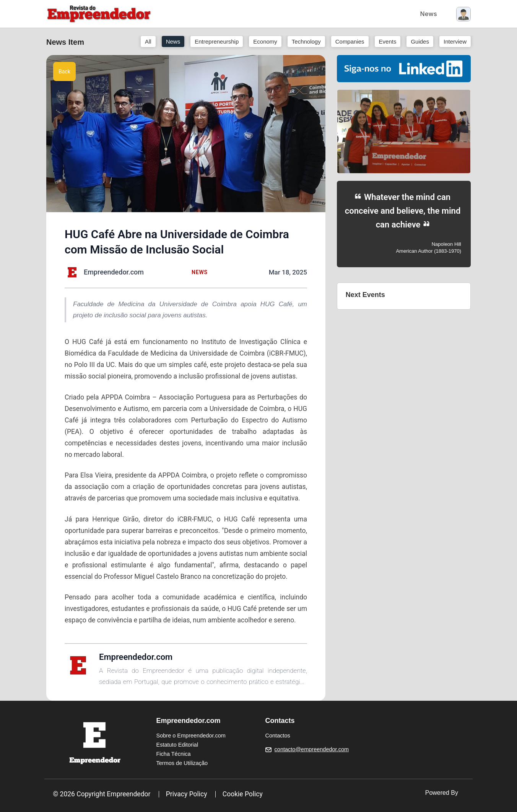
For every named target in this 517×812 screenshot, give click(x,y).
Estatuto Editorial (177, 745)
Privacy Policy (187, 794)
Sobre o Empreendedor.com (191, 736)
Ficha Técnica (174, 754)
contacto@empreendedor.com (312, 749)
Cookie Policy (243, 794)
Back (64, 71)
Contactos (278, 736)
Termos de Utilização (182, 763)
